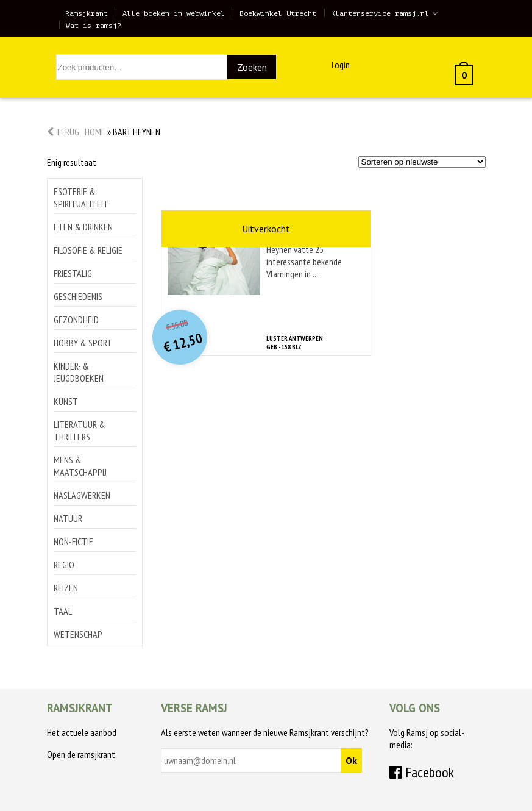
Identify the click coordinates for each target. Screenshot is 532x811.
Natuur (68, 518)
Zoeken (252, 67)
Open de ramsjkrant (81, 754)
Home (95, 132)
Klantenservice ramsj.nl (380, 13)
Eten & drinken (83, 227)
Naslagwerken (82, 495)
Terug (63, 132)
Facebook (422, 772)
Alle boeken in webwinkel (174, 13)
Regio (64, 565)
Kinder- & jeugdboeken (79, 372)
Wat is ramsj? (94, 26)
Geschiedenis (78, 296)
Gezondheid (76, 320)
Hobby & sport (83, 343)
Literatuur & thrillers (80, 431)
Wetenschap (78, 634)
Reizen (66, 588)
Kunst (66, 401)
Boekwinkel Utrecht (278, 13)
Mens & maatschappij (80, 466)
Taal (63, 611)
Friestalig (73, 273)
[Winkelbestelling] (422, 162)
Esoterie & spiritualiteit (81, 198)
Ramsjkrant (87, 13)
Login (341, 65)
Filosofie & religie (88, 250)
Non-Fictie (73, 541)
